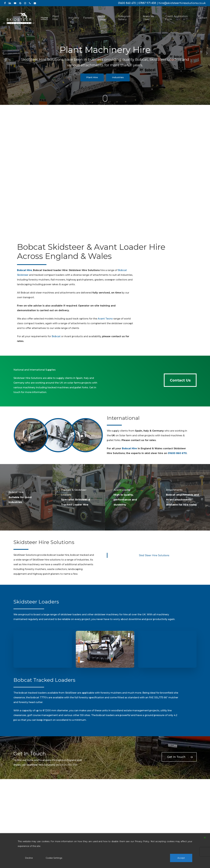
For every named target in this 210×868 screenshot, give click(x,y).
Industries (118, 77)
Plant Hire (92, 77)
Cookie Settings (54, 858)
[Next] (206, 53)
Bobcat (56, 336)
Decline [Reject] (29, 858)
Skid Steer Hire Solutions (154, 555)
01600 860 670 (127, 3)
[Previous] (4, 53)
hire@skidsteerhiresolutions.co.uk (182, 3)
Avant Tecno (105, 319)
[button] (180, 380)
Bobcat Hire (129, 448)
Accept (181, 858)
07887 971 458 (147, 3)
